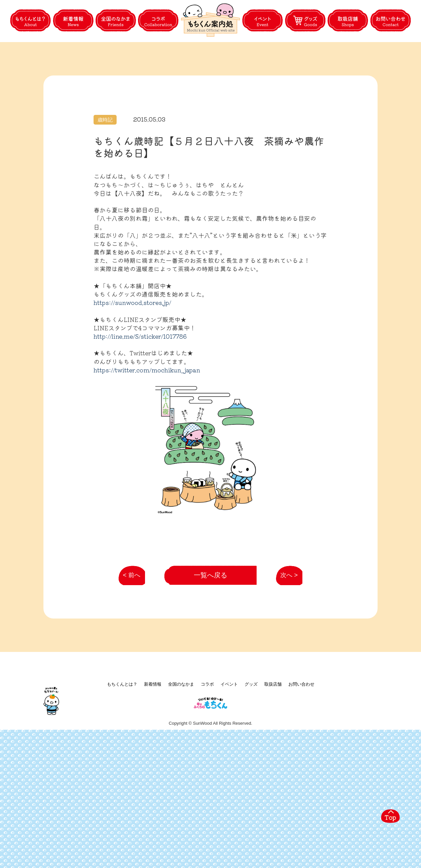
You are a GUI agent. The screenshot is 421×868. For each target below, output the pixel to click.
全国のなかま (181, 811)
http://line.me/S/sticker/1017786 (140, 368)
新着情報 (153, 811)
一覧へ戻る (211, 693)
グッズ (251, 811)
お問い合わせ (301, 811)
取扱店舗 (273, 811)
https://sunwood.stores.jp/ (132, 334)
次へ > (285, 696)
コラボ (207, 811)
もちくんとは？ (122, 811)
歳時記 (105, 151)
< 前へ (129, 696)
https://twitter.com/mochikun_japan (147, 401)
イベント (229, 811)
